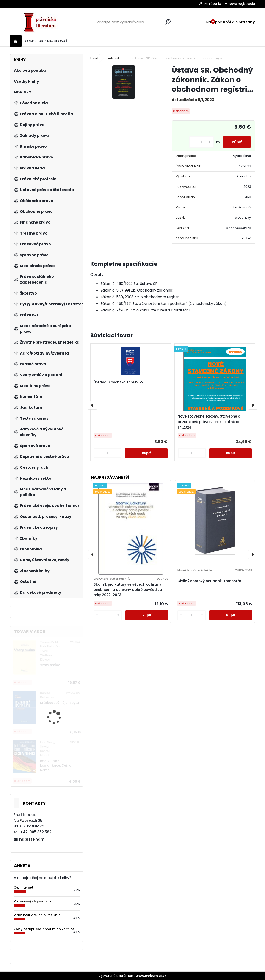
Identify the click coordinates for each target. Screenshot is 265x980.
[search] (168, 22)
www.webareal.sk (151, 976)
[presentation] (92, 405)
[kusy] (202, 142)
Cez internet (23, 888)
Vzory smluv (50, 665)
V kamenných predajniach (35, 901)
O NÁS (30, 41)
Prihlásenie (213, 4)
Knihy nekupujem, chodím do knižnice (44, 929)
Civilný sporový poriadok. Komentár (209, 581)
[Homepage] (16, 41)
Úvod (94, 58)
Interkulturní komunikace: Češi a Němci (56, 766)
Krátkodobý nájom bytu (59, 703)
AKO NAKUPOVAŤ (53, 41)
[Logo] (42, 22)
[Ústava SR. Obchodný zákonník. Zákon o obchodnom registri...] (124, 82)
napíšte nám (32, 839)
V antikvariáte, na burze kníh (37, 915)
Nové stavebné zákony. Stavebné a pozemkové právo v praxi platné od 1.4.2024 (209, 422)
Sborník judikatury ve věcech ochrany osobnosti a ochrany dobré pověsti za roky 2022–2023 (128, 590)
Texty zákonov (117, 58)
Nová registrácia (242, 4)
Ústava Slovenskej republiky (118, 382)
